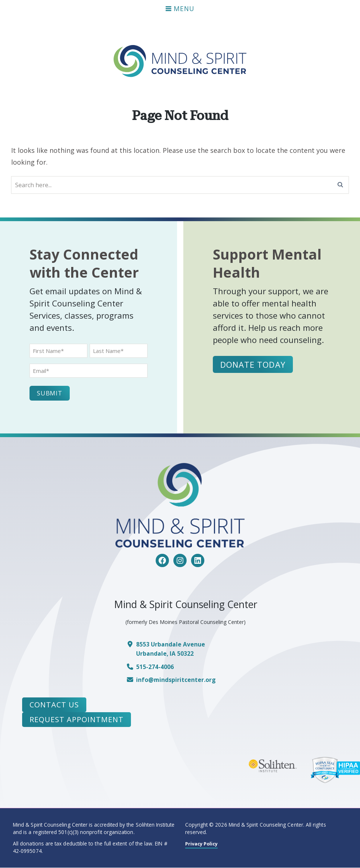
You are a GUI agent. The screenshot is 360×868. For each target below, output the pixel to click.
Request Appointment (77, 720)
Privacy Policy (203, 843)
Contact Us (54, 705)
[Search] (340, 185)
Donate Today (254, 364)
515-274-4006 (157, 667)
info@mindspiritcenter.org (178, 680)
